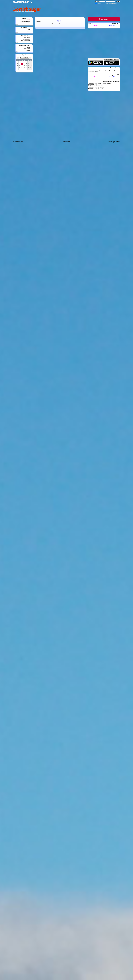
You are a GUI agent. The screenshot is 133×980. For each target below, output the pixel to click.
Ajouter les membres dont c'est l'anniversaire (100, 83)
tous (29, 30)
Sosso (96, 25)
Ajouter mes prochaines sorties (96, 88)
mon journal (27, 38)
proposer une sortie (25, 21)
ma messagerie (26, 39)
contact (28, 50)
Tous (90, 24)
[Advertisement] (81, 9)
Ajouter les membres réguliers (96, 87)
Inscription (104, 19)
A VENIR (28, 20)
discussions (27, 49)
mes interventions (26, 41)
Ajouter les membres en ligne (96, 86)
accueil (28, 47)
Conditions (67, 142)
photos (28, 31)
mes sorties (27, 23)
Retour (39, 22)
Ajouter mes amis (92, 84)
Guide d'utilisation (19, 142)
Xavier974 (112, 25)
